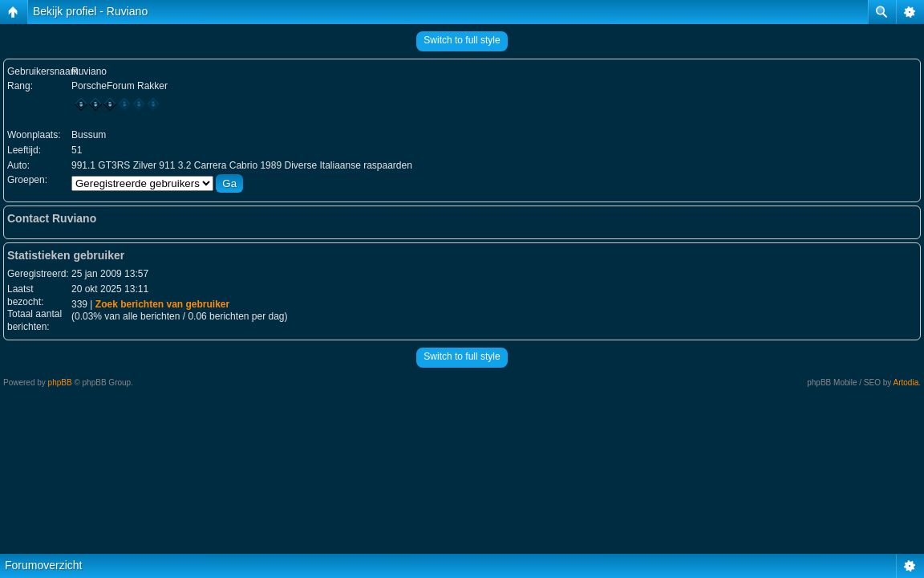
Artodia (906, 383)
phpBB (60, 383)
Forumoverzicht (43, 565)
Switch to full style (462, 40)
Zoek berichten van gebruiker (162, 304)
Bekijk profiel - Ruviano (90, 11)
